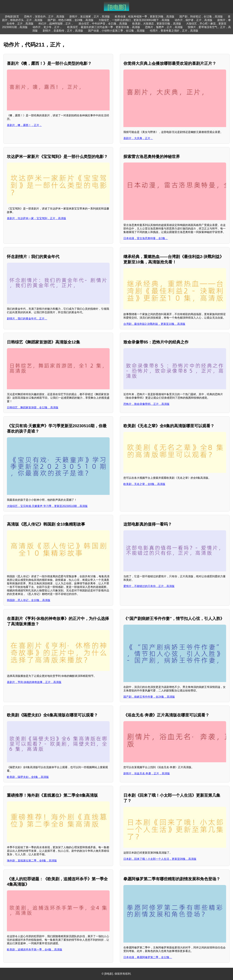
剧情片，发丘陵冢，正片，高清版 (90, 17)
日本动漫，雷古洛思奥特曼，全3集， (146, 238)
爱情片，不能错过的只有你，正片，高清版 (149, 586)
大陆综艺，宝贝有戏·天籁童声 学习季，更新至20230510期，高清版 (47, 506)
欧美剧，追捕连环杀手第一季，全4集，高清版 (35, 950)
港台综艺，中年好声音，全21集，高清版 (103, 24)
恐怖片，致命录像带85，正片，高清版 (146, 404)
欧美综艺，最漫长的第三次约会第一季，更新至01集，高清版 (104, 27)
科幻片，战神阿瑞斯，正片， (56, 24)
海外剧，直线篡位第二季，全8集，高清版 (32, 861)
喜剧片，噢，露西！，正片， (24, 125)
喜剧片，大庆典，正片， (138, 138)
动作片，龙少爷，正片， (47, 27)
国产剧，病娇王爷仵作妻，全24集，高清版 (149, 697)
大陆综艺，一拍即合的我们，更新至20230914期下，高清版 (134, 20)
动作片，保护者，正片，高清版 (193, 20)
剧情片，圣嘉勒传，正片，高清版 (63, 31)
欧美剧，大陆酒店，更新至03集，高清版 (157, 24)
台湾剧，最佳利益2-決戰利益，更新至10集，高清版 (154, 324)
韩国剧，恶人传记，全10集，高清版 (29, 600)
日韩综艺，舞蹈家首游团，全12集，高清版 (33, 407)
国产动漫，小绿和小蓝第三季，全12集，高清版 (116, 31)
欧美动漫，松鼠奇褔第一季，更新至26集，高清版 (145, 17)
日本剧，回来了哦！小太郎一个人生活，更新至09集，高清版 (160, 859)
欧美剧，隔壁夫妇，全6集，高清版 (28, 777)
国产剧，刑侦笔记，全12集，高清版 (201, 17)
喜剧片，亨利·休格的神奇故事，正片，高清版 (34, 682)
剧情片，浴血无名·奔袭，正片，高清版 (147, 773)
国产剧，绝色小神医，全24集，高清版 (71, 20)
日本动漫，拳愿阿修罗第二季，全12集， (148, 957)
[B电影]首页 (12, 17)
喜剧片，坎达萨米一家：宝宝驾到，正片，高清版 (36, 218)
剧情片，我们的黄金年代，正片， (27, 319)
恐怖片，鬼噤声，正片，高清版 (164, 27)
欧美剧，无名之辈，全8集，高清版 (144, 484)
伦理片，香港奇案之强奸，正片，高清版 (174, 31)
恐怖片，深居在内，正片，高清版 (44, 17)
